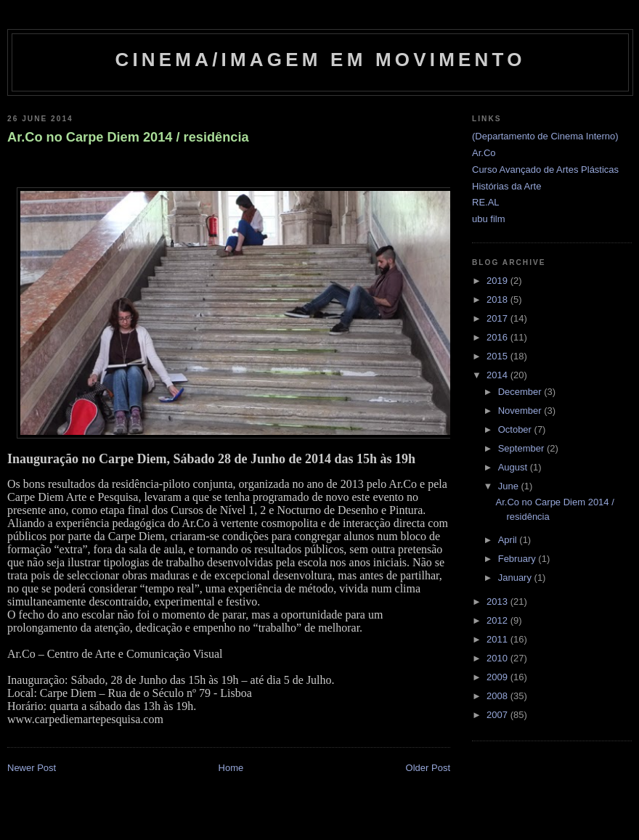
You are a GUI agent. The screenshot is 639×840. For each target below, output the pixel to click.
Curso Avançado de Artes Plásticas (545, 170)
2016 (498, 337)
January (516, 578)
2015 (498, 356)
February (518, 559)
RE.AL (486, 202)
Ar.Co (484, 153)
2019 (498, 281)
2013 (498, 602)
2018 (498, 299)
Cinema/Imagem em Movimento (320, 60)
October (516, 429)
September (522, 448)
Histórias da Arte (506, 186)
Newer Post (32, 768)
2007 (498, 715)
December (521, 392)
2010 (498, 658)
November (521, 411)
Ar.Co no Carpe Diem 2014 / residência (128, 137)
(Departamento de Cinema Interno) (545, 136)
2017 (498, 318)
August (514, 467)
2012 (498, 620)
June (510, 486)
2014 (498, 375)
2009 (498, 677)
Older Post (428, 768)
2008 (498, 696)
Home (231, 768)
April (509, 540)
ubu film (489, 219)
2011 (498, 639)
